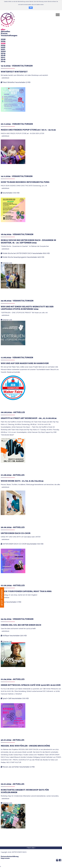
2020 (3, 51)
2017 (3, 57)
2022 (3, 47)
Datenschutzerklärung (10, 857)
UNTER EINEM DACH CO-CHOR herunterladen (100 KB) (22, 544)
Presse (4, 34)
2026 (3, 39)
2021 (3, 49)
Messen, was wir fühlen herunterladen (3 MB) (18, 767)
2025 (3, 41)
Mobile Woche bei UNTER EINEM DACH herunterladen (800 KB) (25, 253)
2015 (3, 61)
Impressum (5, 858)
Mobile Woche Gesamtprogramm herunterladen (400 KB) (23, 257)
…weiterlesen (5, 78)
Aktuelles (5, 32)
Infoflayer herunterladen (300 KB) (14, 636)
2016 (3, 59)
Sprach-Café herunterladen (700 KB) (15, 698)
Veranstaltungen (9, 36)
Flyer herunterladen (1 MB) (11, 602)
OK (31, 8)
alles (3, 30)
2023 (3, 45)
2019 (3, 53)
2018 (3, 55)
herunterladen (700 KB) (10, 193)
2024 (3, 43)
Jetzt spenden (2, 597)
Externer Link (6, 263)
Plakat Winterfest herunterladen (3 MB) (16, 82)
